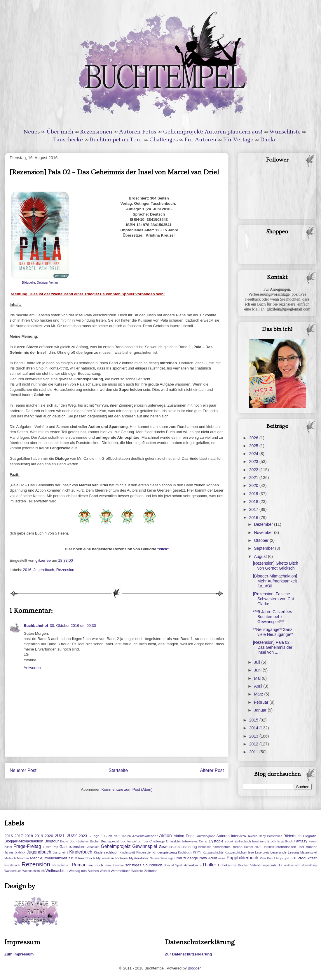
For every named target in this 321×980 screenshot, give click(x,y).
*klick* (163, 549)
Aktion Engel (185, 836)
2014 (254, 728)
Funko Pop (50, 847)
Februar (262, 702)
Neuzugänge (187, 858)
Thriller (209, 865)
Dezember (264, 524)
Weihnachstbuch (33, 871)
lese (251, 852)
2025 (254, 446)
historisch (205, 847)
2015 (254, 720)
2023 (254, 462)
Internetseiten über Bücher (296, 847)
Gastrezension (72, 847)
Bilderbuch (293, 836)
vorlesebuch (292, 865)
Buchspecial (110, 841)
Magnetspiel (308, 852)
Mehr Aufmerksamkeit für (52, 858)
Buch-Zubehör (79, 841)
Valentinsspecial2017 (266, 865)
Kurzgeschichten (236, 852)
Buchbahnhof (36, 626)
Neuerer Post (23, 770)
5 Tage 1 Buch (100, 836)
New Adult (208, 858)
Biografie (310, 836)
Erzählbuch (285, 841)
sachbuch (96, 865)
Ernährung (259, 841)
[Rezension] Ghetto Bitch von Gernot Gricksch (276, 566)
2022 (254, 470)
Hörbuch (268, 847)
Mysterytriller (139, 858)
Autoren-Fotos (138, 132)
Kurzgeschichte (213, 852)
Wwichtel (137, 871)
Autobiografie (206, 836)
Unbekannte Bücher (233, 865)
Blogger (194, 968)
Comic (203, 841)
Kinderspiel (144, 852)
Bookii (64, 841)
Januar (261, 710)
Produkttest (307, 858)
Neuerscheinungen (162, 858)
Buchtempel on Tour (116, 140)
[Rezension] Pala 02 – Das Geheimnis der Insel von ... (273, 647)
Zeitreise (151, 871)
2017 (254, 509)
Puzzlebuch (12, 865)
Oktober (262, 540)
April (259, 686)
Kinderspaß (127, 852)
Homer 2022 (253, 847)
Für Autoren (200, 140)
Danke (268, 140)
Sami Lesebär (114, 865)
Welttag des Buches (84, 871)
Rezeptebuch (61, 865)
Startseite (118, 770)
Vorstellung (309, 865)
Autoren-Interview (231, 836)
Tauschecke (68, 140)
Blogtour (52, 841)
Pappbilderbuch (243, 858)
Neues (32, 132)
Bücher (95, 841)
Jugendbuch (44, 570)
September (264, 548)
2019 (254, 494)
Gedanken (93, 847)
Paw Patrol (268, 858)
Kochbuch (185, 852)
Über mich (60, 132)
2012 (254, 744)
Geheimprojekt (116, 846)
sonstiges (133, 865)
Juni (258, 670)
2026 (254, 438)
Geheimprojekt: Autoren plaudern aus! (213, 132)
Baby (262, 836)
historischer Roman (227, 847)
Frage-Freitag (27, 846)
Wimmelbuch (121, 871)
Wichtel (105, 871)
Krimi (197, 852)
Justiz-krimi (60, 852)
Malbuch (10, 858)
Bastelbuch (275, 836)
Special (169, 865)
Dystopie (216, 841)
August (261, 556)
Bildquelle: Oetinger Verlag (40, 283)
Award (253, 836)
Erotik (272, 841)
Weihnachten (57, 871)
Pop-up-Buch (286, 858)
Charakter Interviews (182, 841)
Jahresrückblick (15, 852)
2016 (27, 570)
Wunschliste (285, 132)
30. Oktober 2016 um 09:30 (73, 626)
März (259, 694)
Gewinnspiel (145, 846)
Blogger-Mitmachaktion (24, 841)
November (264, 533)
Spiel (178, 865)
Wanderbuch (13, 871)
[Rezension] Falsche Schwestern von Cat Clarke (273, 599)
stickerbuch (192, 865)
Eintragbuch (243, 841)
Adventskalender (145, 836)
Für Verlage (238, 140)
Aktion (165, 836)
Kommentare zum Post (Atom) (127, 789)
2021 (254, 478)
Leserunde (279, 852)
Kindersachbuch (106, 852)
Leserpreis (262, 852)
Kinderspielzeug (165, 852)
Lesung (293, 852)
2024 (254, 454)
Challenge (157, 841)
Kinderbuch (81, 852)
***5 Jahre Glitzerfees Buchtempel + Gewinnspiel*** (273, 617)
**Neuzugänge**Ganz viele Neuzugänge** (273, 632)
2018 (254, 502)
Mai (258, 678)
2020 (254, 485)
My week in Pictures (112, 858)
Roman (79, 865)
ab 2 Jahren (122, 836)
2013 (254, 736)
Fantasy (301, 841)
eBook (229, 841)
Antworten (32, 668)
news (222, 858)
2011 (254, 752)
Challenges (164, 140)
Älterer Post (212, 770)
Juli (258, 662)
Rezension (65, 570)
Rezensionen (96, 132)
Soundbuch (153, 865)
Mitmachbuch (85, 858)
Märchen (23, 858)
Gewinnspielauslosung (178, 847)
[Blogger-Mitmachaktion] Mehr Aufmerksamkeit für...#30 (275, 581)
